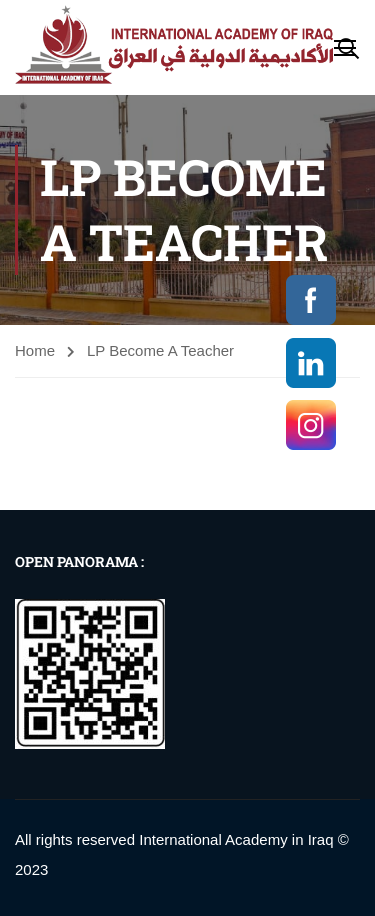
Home (35, 350)
